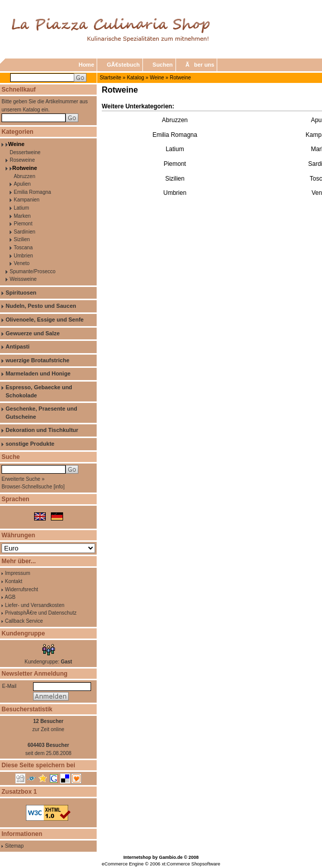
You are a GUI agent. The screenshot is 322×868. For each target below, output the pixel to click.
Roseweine (22, 160)
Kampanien (27, 200)
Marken (22, 216)
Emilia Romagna (32, 192)
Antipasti (18, 346)
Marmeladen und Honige (38, 373)
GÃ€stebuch (123, 65)
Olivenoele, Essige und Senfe (45, 320)
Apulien (22, 184)
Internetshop (137, 857)
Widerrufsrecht (22, 589)
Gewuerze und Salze (33, 333)
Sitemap (14, 846)
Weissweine (23, 279)
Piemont (23, 224)
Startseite (110, 78)
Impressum (18, 573)
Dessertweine (25, 152)
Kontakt (14, 581)
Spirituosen (21, 293)
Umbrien (23, 256)
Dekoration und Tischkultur (42, 430)
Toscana (23, 248)
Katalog (135, 78)
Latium (21, 208)
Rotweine (181, 78)
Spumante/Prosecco (33, 271)
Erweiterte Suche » (23, 479)
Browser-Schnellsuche (27, 487)
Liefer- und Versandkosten (35, 605)
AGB (10, 597)
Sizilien (22, 239)
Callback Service (24, 621)
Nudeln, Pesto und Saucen (41, 306)
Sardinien (24, 232)
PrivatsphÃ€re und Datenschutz (41, 613)
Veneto (22, 263)
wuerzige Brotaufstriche (37, 360)
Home (86, 65)
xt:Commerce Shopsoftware (191, 864)
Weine (157, 78)
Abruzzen (24, 176)
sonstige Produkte (30, 444)
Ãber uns (200, 65)
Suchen (163, 65)
